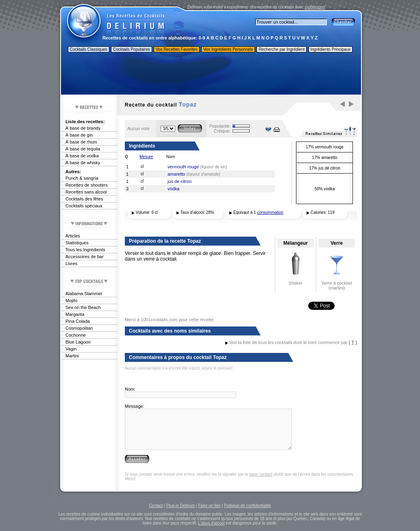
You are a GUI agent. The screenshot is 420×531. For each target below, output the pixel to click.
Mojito (71, 300)
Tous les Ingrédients (85, 250)
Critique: (222, 131)
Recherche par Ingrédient (282, 49)
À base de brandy (83, 128)
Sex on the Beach (83, 307)
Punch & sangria (82, 178)
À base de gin (79, 135)
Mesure (146, 157)
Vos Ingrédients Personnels (228, 49)
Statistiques (77, 243)
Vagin (71, 349)
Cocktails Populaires (132, 49)
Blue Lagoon (78, 342)
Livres (71, 263)
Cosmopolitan (79, 328)
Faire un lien (209, 506)
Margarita (75, 314)
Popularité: (220, 126)
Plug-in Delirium (181, 506)
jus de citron (180, 181)
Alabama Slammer (84, 294)
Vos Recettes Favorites (177, 49)
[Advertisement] (211, 74)
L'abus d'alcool (211, 523)
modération (315, 7)
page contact (261, 474)
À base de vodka (82, 156)
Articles (73, 236)
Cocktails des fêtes (84, 199)
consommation (270, 212)
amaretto (176, 174)
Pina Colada (78, 321)
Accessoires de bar (85, 257)
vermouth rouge (183, 167)
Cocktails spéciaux (84, 206)
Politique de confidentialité (248, 506)
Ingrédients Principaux (331, 49)
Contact (156, 506)
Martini (72, 356)
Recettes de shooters (87, 185)
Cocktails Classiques (89, 49)
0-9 (202, 38)
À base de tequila (83, 149)
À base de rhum (81, 142)
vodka (173, 189)
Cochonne (76, 335)
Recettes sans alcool (86, 192)
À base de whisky (83, 163)
